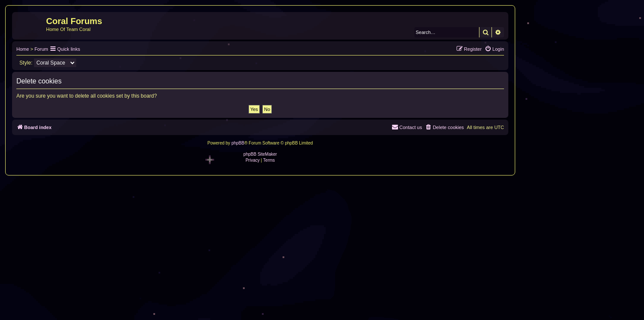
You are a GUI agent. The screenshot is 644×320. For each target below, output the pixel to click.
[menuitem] (494, 49)
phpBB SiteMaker (260, 154)
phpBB (238, 143)
